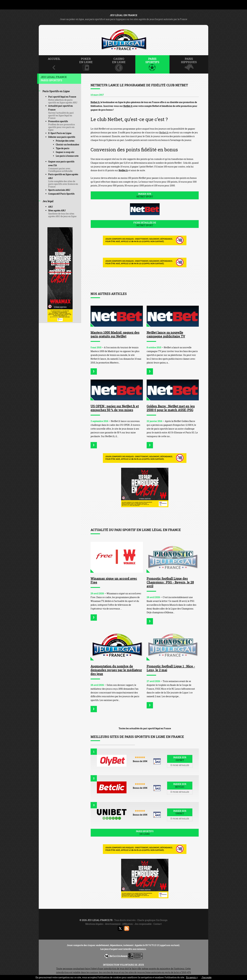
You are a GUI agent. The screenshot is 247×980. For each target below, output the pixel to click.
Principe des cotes (65, 141)
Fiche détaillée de (145, 224)
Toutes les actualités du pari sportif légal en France (145, 728)
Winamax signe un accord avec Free (114, 580)
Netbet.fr (95, 102)
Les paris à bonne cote (67, 156)
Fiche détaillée (180, 765)
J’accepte (207, 977)
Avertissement (113, 924)
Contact (158, 924)
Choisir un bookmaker (67, 144)
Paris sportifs (145, 833)
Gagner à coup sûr (65, 152)
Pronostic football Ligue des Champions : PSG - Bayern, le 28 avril (170, 582)
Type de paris (63, 148)
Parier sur (145, 195)
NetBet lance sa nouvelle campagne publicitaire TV (166, 334)
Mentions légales (94, 924)
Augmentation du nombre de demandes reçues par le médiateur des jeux (116, 670)
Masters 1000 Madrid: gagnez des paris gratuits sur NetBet (115, 334)
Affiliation (128, 924)
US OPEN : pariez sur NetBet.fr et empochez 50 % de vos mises (115, 408)
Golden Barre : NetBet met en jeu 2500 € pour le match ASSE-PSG (171, 408)
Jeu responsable (143, 924)
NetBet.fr (128, 106)
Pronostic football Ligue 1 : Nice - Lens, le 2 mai (171, 668)
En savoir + (192, 977)
